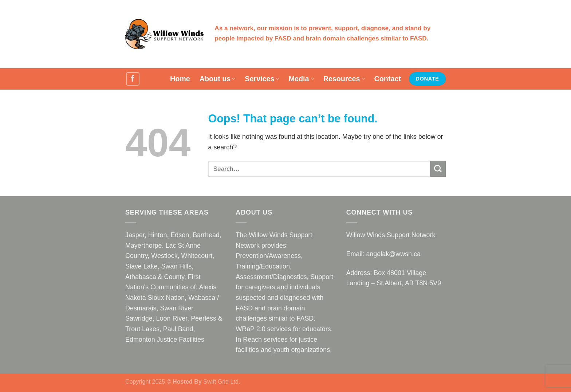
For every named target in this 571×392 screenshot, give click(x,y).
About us (218, 79)
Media (301, 79)
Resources (344, 79)
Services (262, 79)
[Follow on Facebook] (133, 79)
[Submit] (438, 169)
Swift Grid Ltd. (221, 381)
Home (180, 79)
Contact (388, 79)
